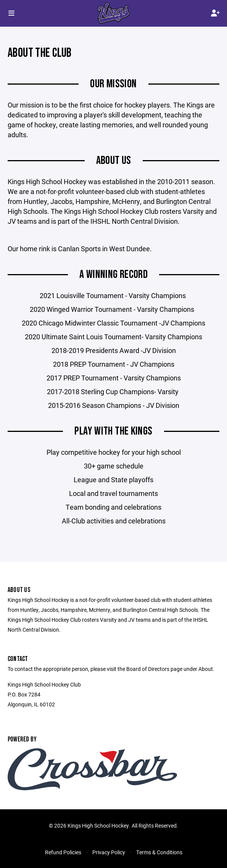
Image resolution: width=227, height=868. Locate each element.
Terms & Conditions (159, 852)
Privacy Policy (109, 852)
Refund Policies (63, 852)
